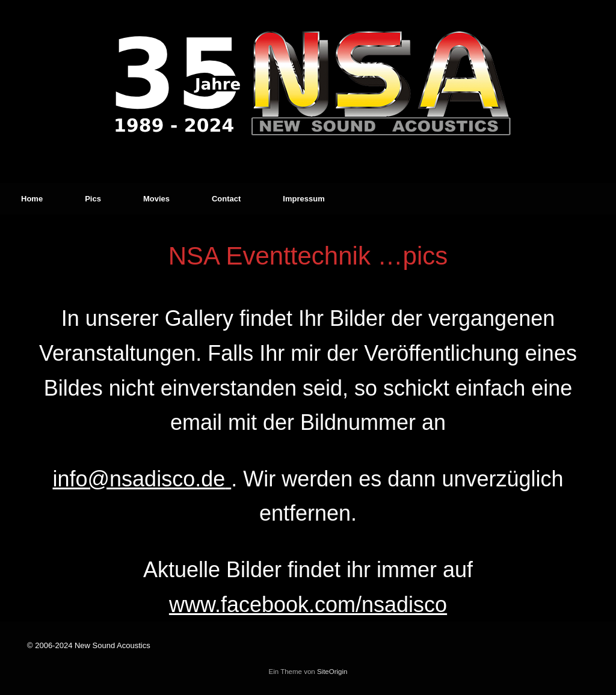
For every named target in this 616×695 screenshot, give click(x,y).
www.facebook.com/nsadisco (308, 605)
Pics (93, 199)
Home (32, 199)
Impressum (303, 199)
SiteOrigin (332, 672)
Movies (156, 199)
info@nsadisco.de (139, 479)
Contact (226, 199)
